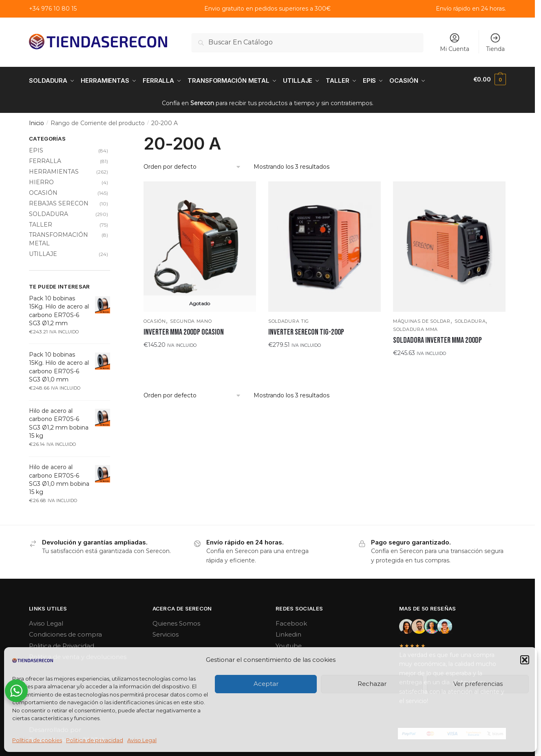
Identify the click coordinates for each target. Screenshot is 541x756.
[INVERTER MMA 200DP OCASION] (200, 244)
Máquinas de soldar (422, 319)
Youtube (289, 644)
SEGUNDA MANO (191, 319)
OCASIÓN (155, 319)
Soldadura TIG (289, 319)
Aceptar (266, 684)
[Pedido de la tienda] (192, 165)
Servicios (166, 632)
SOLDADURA (470, 319)
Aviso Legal (142, 740)
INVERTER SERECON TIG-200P (306, 330)
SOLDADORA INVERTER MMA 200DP (437, 338)
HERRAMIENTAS (54, 170)
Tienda (495, 42)
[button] (525, 660)
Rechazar (372, 684)
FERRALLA (45, 159)
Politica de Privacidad (62, 644)
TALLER (41, 222)
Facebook (291, 621)
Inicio (36, 121)
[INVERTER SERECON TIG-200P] (325, 244)
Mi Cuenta (455, 42)
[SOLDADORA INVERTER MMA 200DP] (449, 244)
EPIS (36, 148)
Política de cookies (37, 740)
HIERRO (41, 180)
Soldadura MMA (415, 327)
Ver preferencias (478, 684)
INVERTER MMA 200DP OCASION (184, 330)
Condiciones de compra (65, 632)
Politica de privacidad (95, 740)
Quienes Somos (176, 621)
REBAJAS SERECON (59, 201)
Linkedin (288, 632)
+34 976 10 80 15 (53, 9)
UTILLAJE (43, 252)
